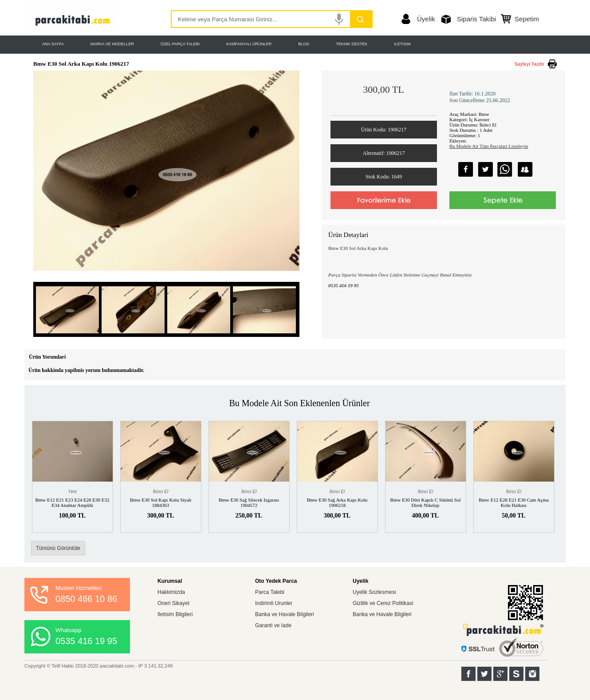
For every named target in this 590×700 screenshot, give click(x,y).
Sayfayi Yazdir (529, 64)
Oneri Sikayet (173, 603)
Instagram (532, 674)
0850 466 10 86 (86, 599)
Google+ (500, 674)
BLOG (304, 44)
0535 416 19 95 (86, 641)
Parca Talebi (270, 592)
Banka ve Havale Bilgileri (285, 614)
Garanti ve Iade (273, 625)
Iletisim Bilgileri (175, 614)
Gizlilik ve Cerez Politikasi (383, 603)
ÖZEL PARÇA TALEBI (180, 44)
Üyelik (426, 19)
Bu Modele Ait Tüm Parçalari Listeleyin (489, 146)
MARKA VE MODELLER (112, 44)
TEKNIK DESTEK (352, 44)
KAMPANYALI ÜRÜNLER (249, 44)
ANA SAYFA (53, 44)
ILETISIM (402, 44)
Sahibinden (516, 674)
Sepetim (527, 19)
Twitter (484, 674)
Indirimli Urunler (274, 603)
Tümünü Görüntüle (58, 548)
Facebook (468, 674)
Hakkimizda (171, 592)
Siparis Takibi (476, 19)
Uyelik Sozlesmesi (374, 592)
